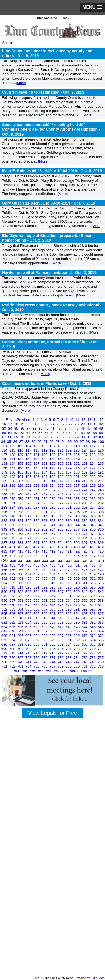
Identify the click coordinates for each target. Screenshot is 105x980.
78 (71, 437)
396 (77, 543)
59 (59, 433)
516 (101, 583)
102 (13, 446)
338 (29, 525)
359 (93, 529)
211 (53, 481)
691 (45, 644)
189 (85, 472)
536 (53, 592)
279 (77, 503)
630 (77, 622)
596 (13, 614)
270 (5, 503)
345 (85, 525)
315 (53, 516)
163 (85, 464)
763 (101, 666)
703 (37, 649)
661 (13, 636)
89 (34, 442)
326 (37, 521)
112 (93, 446)
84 (4, 442)
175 (77, 468)
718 (53, 653)
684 (93, 640)
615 (61, 618)
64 (89, 433)
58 (53, 433)
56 (41, 433)
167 (13, 468)
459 (61, 565)
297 (13, 512)
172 (53, 468)
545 (21, 596)
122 (69, 450)
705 (53, 649)
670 (85, 636)
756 (45, 666)
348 (5, 529)
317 (69, 516)
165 (101, 464)
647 (5, 631)
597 (21, 614)
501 (85, 579)
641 (61, 627)
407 (61, 547)
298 (21, 512)
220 (21, 485)
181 (21, 472)
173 (61, 468)
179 (5, 472)
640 (53, 627)
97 (82, 442)
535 (45, 592)
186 (61, 472)
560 (37, 600)
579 (85, 605)
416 (29, 551)
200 (69, 477)
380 (53, 538)
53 (23, 433)
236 (45, 490)
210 (45, 481)
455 (29, 565)
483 (45, 574)
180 (13, 472)
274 (37, 503)
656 (77, 631)
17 (11, 424)
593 (93, 609)
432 (53, 556)
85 (10, 442)
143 (29, 459)
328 (53, 521)
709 (85, 649)
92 (52, 442)
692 (53, 644)
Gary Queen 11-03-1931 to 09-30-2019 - (49, 203)
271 (13, 503)
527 (85, 587)
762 (93, 666)
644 (85, 627)
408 (69, 547)
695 (77, 644)
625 (37, 622)
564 (69, 600)
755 (37, 666)
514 (85, 583)
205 (5, 481)
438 (101, 556)
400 (5, 547)
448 (78, 561)
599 (37, 614)
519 (21, 587)
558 (21, 600)
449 (86, 561)
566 (85, 600)
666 (53, 636)
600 (45, 614)
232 (13, 490)
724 (101, 653)
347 (101, 525)
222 (37, 485)
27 (71, 424)
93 (58, 442)
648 (13, 631)
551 (69, 596)
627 (53, 622)
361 (5, 534)
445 (54, 561)
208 (29, 481)
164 (93, 464)
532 (21, 592)
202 (85, 477)
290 (61, 507)
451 (101, 561)
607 (101, 614)
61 (71, 433)
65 (95, 433)
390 (29, 543)
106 (45, 446)
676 (29, 640)
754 (29, 666)
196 (37, 477)
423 (85, 551)
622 (13, 622)
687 (13, 644)
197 (45, 477)
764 (17, 671)
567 (93, 600)
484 (53, 574)
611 (29, 618)
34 (11, 428)
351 (29, 529)
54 (29, 433)
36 (23, 428)
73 (41, 437)
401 (13, 547)
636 (21, 627)
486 (69, 574)
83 (101, 437)
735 (85, 658)
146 (53, 459)
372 (93, 534)
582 (5, 609)
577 (69, 605)
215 (85, 481)
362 (13, 534)
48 (95, 428)
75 (53, 437)
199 (61, 477)
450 (94, 561)
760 (77, 666)
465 (5, 570)
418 (45, 551)
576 (61, 605)
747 (77, 662)
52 (17, 433)
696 (85, 644)
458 (53, 565)
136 (77, 455)
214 (77, 481)
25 (59, 424)
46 (83, 428)
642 (69, 627)
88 (28, 442)
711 (101, 649)
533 (29, 592)
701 (21, 649)
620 (101, 618)
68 (11, 437)
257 (5, 499)
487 (77, 574)
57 (47, 433)
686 (5, 644)
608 (5, 618)
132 (45, 455)
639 (45, 627)
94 (64, 442)
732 (61, 658)
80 (83, 437)
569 (5, 605)
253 (77, 494)
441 (22, 561)
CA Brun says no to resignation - (43, 92)
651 (37, 631)
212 (61, 481)
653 (53, 631)
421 (69, 551)
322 (5, 521)
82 (95, 437)
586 (37, 609)
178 (101, 468)
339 (37, 525)
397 (85, 543)
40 (47, 428)
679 (53, 640)
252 (69, 494)
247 (29, 494)
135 (69, 455)
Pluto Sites (97, 978)
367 (53, 534)
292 (77, 507)
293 (85, 507)
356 (69, 529)
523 (53, 587)
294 (93, 507)
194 (21, 477)
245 (13, 494)
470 (45, 570)
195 (29, 477)
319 (85, 516)
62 (77, 433)
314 (45, 516)
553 (85, 596)
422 (77, 551)
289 (53, 507)
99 (94, 442)
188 (77, 472)
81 (89, 437)
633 (101, 622)
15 (101, 420)
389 (21, 543)
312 (29, 516)
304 (69, 512)
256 (101, 494)
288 (45, 507)
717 (45, 653)
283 (5, 507)
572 (29, 605)
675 (21, 640)
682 (77, 640)
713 (13, 653)
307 (93, 512)
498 (61, 579)
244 (5, 494)
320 (93, 516)
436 (85, 556)
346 (93, 525)
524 (61, 587)
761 (85, 666)
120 (53, 450)
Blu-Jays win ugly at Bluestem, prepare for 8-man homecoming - (47, 238)
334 (101, 521)
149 (77, 459)
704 (45, 649)
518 (13, 587)
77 (65, 437)
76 (59, 437)
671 (93, 636)
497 (53, 579)
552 (77, 596)
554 (93, 596)
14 (96, 420)
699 (5, 649)
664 (37, 636)
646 (101, 627)
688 (21, 644)
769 (57, 671)
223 (45, 485)
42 (59, 428)
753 (21, 666)
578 (77, 605)
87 (22, 442)
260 (29, 499)
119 (45, 450)
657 (85, 631)
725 (5, 658)
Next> (75, 671)
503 (101, 579)
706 (61, 649)
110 (77, 446)
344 (77, 525)
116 (21, 450)
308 (101, 512)
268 (93, 499)
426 (5, 556)
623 (21, 622)
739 (13, 662)
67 (5, 437)
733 (69, 658)
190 (93, 472)
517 (5, 587)
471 (53, 570)
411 (93, 547)
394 (61, 543)
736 (93, 658)
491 (5, 579)
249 (45, 494)
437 (93, 556)
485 (61, 574)
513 (77, 583)
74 (47, 437)
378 (37, 538)
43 (65, 428)
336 (13, 525)
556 (5, 600)
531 (13, 592)
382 (69, 538)
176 (85, 468)
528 (93, 587)
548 (45, 596)
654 (61, 631)
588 (53, 609)
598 (29, 614)
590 (69, 609)
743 (45, 662)
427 (13, 556)
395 (69, 543)
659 (101, 631)
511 (61, 583)
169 (29, 468)
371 (85, 534)
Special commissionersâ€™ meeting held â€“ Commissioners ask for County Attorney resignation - (51, 129)
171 (45, 468)
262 (45, 499)
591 (77, 609)
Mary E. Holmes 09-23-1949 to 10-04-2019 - (52, 171)
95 (70, 442)
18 (17, 424)
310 (13, 516)
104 (29, 446)
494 (29, 579)
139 (101, 455)
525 (69, 587)
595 (5, 614)
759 (69, 666)
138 (93, 455)
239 (69, 490)
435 (77, 556)
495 (37, 579)
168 (21, 468)
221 (29, 485)
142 (21, 459)
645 (93, 627)
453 (13, 565)
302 (53, 512)
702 (29, 649)
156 (29, 464)
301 (45, 512)
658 (93, 631)
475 (85, 570)
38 (35, 428)
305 (77, 512)
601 (53, 614)
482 (37, 574)
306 (85, 512)
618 (85, 618)
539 (77, 592)
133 (53, 455)
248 (37, 494)
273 (29, 503)
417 (37, 551)
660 (5, 636)
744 (53, 662)
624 (29, 622)
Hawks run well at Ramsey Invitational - (49, 273)
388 (13, 543)
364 (29, 534)
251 (61, 494)
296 (5, 512)
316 (61, 516)
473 (69, 570)
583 (13, 609)
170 (37, 468)
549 (53, 596)
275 (45, 503)
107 (53, 446)
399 (101, 543)
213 (69, 481)
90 (40, 442)
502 (93, 579)
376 (21, 538)
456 (37, 565)
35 (17, 428)
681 (69, 640)
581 (101, 605)
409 (77, 547)
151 (93, 459)
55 (35, 433)
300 (37, 512)
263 (53, 499)
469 (37, 570)
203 (93, 477)
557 (13, 600)
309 (5, 516)
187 (69, 472)
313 (37, 516)
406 (53, 547)
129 (21, 455)
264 (61, 499)
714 (21, 653)
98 (88, 442)
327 (45, 521)
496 (45, 579)
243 (101, 490)
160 (61, 464)
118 (37, 450)
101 (5, 446)
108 (61, 446)
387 (5, 543)
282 (101, 503)
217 (101, 481)
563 (61, 600)
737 (101, 658)
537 (61, 592)
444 (46, 561)
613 (45, 618)
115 (13, 450)
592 (85, 609)
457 (45, 565)
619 (93, 618)
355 (61, 529)
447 (70, 561)
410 (85, 547)
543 (5, 596)
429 (29, 556)
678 (45, 640)
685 (101, 640)
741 (29, 662)
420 (61, 551)
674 (13, 640)
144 (37, 459)
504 (5, 583)
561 (45, 600)
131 (37, 455)
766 (33, 671)
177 (93, 468)
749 (93, 662)
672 (101, 636)
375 (13, 538)
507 (29, 583)
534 (37, 592)
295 (101, 507)
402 (21, 547)
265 (69, 499)
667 (61, 636)
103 (21, 446)
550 (61, 596)
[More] (21, 83)
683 (85, 640)
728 (29, 658)
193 (13, 477)
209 (37, 481)
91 (46, 442)
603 (69, 614)
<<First (7, 420)
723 (93, 653)
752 (13, 666)
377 (29, 538)
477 (101, 570)
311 (21, 516)
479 (13, 574)
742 (37, 662)
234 (29, 490)
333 (93, 521)
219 (13, 485)
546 (29, 596)
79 (77, 437)
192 (5, 477)
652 (45, 631)
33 (5, 428)
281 (93, 503)
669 (77, 636)
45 (77, 428)
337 (21, 525)
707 (69, 649)
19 (23, 424)
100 (101, 442)
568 (101, 600)
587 (45, 609)
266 (77, 499)
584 (21, 609)
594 (101, 609)
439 (5, 561)
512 (69, 583)
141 (13, 459)
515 (93, 583)
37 (29, 428)
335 (5, 525)
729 (37, 658)
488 (85, 574)
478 (5, 574)
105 (37, 446)
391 (37, 543)
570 (13, 605)
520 (29, 587)
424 (93, 551)
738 (5, 662)
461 (77, 565)
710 (93, 649)
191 (101, 472)
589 (61, 609)
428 (21, 556)
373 (101, 534)
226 (69, 485)
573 (37, 605)
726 (13, 658)
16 (5, 424)
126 (101, 450)
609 (13, 618)
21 (35, 424)
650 (29, 631)
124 (85, 450)
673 (5, 640)
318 (77, 516)
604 (77, 614)
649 (21, 631)
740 (21, 662)
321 (101, 516)
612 (37, 618)
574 (45, 605)
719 (61, 653)
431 (45, 556)
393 (53, 543)
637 (29, 627)
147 (61, 459)
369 (69, 534)
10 (72, 420)
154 (13, 464)
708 (77, 649)
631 (85, 622)
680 (61, 640)
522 (45, 587)
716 (37, 653)
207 (21, 481)
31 (95, 424)
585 (29, 609)
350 (21, 529)
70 (23, 437)
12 (84, 420)
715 (29, 653)
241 (85, 490)
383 (77, 538)
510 (53, 583)
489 (93, 574)
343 (69, 525)
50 (5, 433)
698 (101, 644)
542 (101, 592)
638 (37, 627)
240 (77, 490)
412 (101, 547)
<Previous (23, 420)
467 (21, 570)
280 (85, 503)
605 (85, 614)
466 (13, 570)
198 (53, 477)
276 (53, 503)
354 (53, 529)
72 (35, 437)
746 (69, 662)
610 (21, 618)
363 (21, 534)
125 (93, 450)
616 (69, 618)
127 (5, 455)
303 (61, 512)
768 (49, 671)
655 (69, 631)
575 (53, 605)
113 (101, 446)
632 (93, 622)
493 (21, 579)
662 (21, 636)
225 (61, 485)
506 (21, 583)
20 (29, 424)
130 (29, 455)
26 (65, 424)
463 (93, 565)
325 (29, 521)
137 (85, 455)
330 (69, 521)
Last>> (86, 671)
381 (61, 538)
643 (77, 627)
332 (85, 521)
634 (5, 627)
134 (61, 455)
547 (37, 596)
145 (45, 459)
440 (14, 561)
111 (85, 446)
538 (69, 592)
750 (101, 662)
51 (11, 433)
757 (53, 666)
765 (25, 671)
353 (45, 529)
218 (5, 485)
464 (101, 565)
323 (13, 521)
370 (77, 534)
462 (85, 565)
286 (29, 507)
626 (45, 622)
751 (5, 666)
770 (65, 671)
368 (61, 534)
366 (45, 534)
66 (101, 433)
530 (5, 592)
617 (77, 618)
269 (101, 499)
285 (21, 507)
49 (101, 428)
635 (13, 627)
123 (77, 450)
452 (5, 565)
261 (37, 499)
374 (5, 538)
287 (37, 507)
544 (13, 596)
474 (77, 570)
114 (5, 450)
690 (37, 644)
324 (21, 521)
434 (69, 556)
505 (13, 583)
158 (45, 464)
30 (89, 424)
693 (61, 644)
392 (45, 543)
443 (38, 561)
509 (45, 583)
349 (13, 529)
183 (37, 472)
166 (5, 468)
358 (85, 529)
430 (37, 556)
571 (21, 605)
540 (85, 592)
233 (21, 490)
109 (69, 446)
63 (83, 433)
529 (101, 587)
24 (53, 424)
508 (37, 583)
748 (85, 662)
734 (77, 658)
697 (93, 644)
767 (41, 671)
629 (69, 622)
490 (101, 574)
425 (101, 551)
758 (61, 666)
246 (21, 494)
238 (61, 490)
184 (45, 472)
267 (85, 499)
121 (61, 450)
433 (61, 556)
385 (93, 538)
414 (13, 551)
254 (85, 494)
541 (93, 592)
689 (29, 644)
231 (5, 490)
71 (29, 437)
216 (93, 481)
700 (13, 649)
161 (69, 464)
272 (21, 503)
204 (101, 477)
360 (101, 529)
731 (53, 658)
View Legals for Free (52, 713)
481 (29, 574)
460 (69, 565)
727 (21, 658)
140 (5, 459)
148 (69, 459)
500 (77, 579)
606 (93, 614)
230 (101, 485)
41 (53, 428)
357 (77, 529)
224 (53, 485)
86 (16, 442)
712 (5, 653)
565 (77, 600)
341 (53, 525)
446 (62, 561)
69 (17, 437)
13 (90, 420)
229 (93, 485)
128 (13, 455)
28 (77, 424)
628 (61, 622)
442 (29, 561)
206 (13, 481)
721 (77, 653)
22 (41, 424)
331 (77, 521)
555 (101, 596)
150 (85, 459)
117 (29, 450)
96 (76, 442)
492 (13, 579)
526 (77, 587)
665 (45, 636)
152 (101, 459)
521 (37, 587)
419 (53, 551)
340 (45, 525)
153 (5, 464)
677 (37, 640)
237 (53, 490)
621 (5, 622)
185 (53, 472)
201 (77, 477)
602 (61, 614)
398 (93, 543)
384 (85, 538)
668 (69, 636)
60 (65, 433)
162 (77, 464)
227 (77, 485)
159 (53, 464)
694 (69, 644)
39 (41, 428)
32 (101, 424)
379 (45, 538)
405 (45, 547)
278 (69, 503)
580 (93, 605)
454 (21, 565)
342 (61, 525)
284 (13, 507)
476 (93, 570)
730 (45, 658)
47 (89, 428)
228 (85, 485)
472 (61, 570)
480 (21, 574)
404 (37, 547)
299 (29, 512)
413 (5, 551)
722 (85, 653)
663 (29, 636)
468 (29, 570)
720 (69, 653)
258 (13, 499)
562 (53, 600)
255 (93, 494)
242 (93, 490)
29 (83, 424)
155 (21, 464)
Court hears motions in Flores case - (47, 383)
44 (71, 428)
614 (53, 618)
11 (78, 420)
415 (21, 551)
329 (61, 521)
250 (53, 494)
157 (37, 464)
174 (69, 468)
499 (69, 579)
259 (21, 499)
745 (61, 662)
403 (29, 547)
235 (37, 490)
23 (47, 424)
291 (69, 507)
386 (101, 538)
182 (29, 472)
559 (29, 600)
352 (37, 529)
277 (61, 503)
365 (37, 534)
